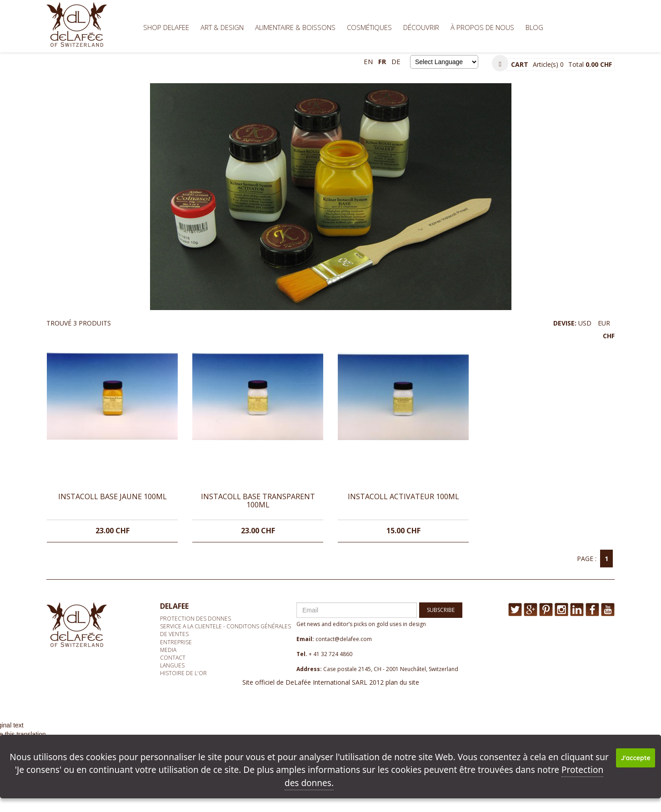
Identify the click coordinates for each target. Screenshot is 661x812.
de (396, 61)
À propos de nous (482, 27)
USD (585, 323)
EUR (604, 323)
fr (382, 61)
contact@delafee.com (344, 639)
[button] (500, 63)
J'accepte (636, 758)
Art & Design (222, 27)
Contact (173, 658)
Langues (172, 665)
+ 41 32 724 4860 (330, 654)
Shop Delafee (166, 27)
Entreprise (176, 642)
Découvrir (421, 27)
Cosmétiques (369, 27)
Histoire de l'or (183, 673)
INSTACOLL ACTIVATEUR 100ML (403, 496)
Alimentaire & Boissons (295, 27)
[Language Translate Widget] (444, 62)
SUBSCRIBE (441, 610)
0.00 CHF (599, 64)
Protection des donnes (195, 619)
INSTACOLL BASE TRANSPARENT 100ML (258, 501)
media (168, 650)
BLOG (534, 27)
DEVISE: (584, 329)
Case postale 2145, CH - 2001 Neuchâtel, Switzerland (391, 669)
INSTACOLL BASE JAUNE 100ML (113, 496)
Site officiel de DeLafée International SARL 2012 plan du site (331, 682)
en (368, 61)
